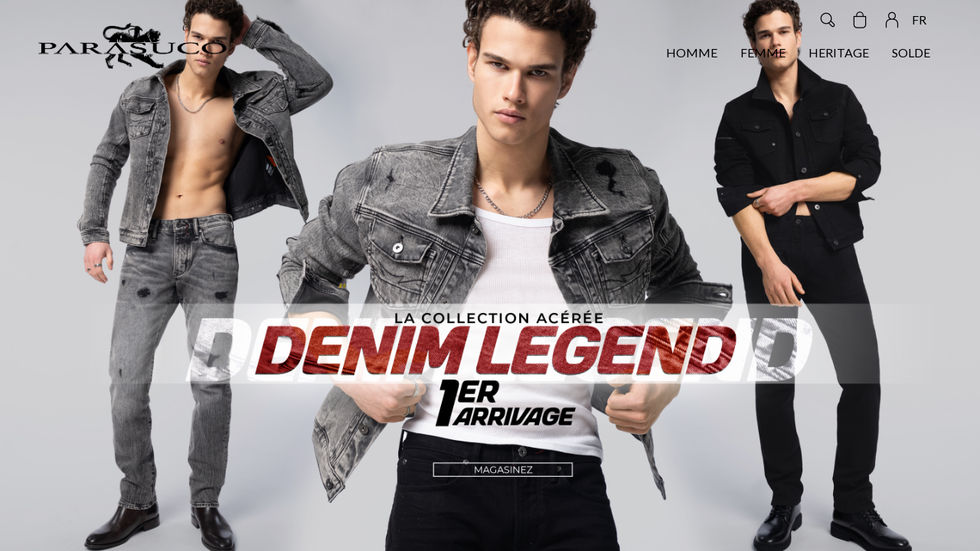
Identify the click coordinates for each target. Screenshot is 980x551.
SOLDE (911, 52)
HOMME (692, 52)
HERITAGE (839, 52)
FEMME (763, 52)
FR (919, 20)
